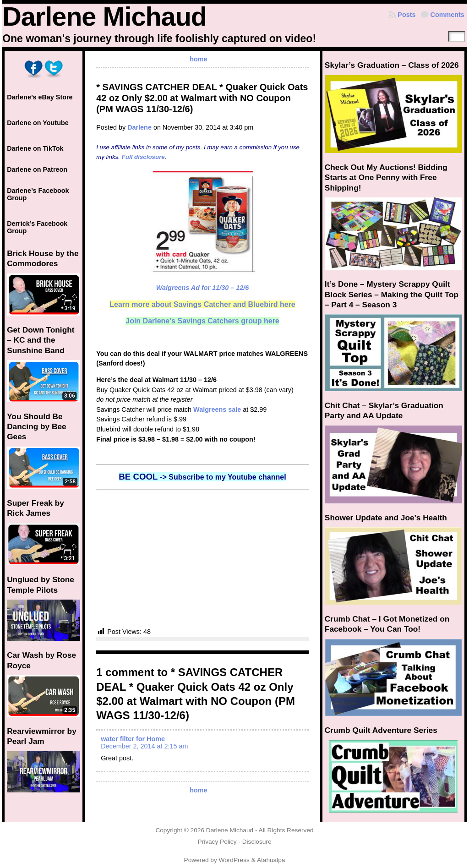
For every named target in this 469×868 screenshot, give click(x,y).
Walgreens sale (217, 409)
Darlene (139, 127)
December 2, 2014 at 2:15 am (144, 746)
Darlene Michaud (104, 16)
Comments (447, 15)
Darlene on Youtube (38, 123)
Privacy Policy (217, 842)
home (198, 59)
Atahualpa (271, 860)
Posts (406, 15)
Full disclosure (143, 157)
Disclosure (257, 842)
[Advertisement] (202, 558)
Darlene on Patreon (37, 169)
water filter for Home (133, 739)
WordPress (234, 860)
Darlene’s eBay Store (40, 97)
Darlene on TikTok (35, 148)
